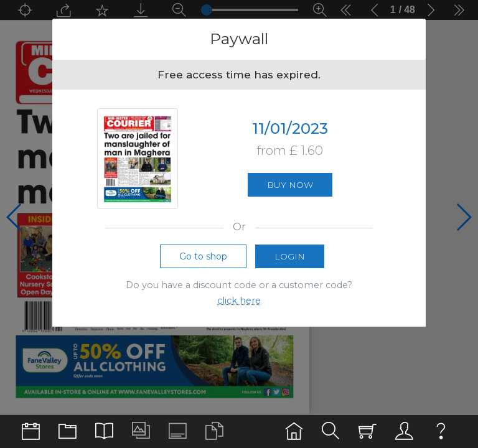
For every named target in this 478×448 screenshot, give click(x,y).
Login (290, 256)
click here (239, 301)
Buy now (290, 185)
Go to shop (203, 256)
